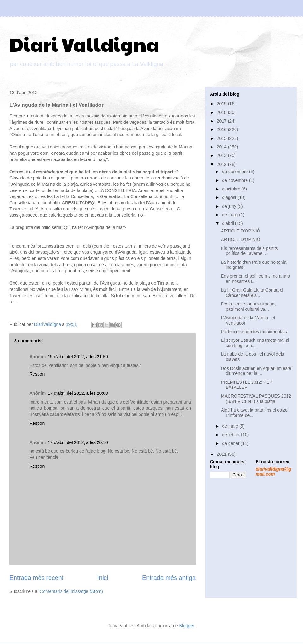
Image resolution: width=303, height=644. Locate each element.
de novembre (235, 180)
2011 (222, 454)
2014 (222, 147)
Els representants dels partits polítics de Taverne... (250, 251)
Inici (103, 578)
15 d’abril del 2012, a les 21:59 (78, 357)
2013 (222, 155)
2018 (222, 112)
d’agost (230, 197)
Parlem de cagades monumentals (254, 332)
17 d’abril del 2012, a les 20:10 (78, 442)
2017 (222, 121)
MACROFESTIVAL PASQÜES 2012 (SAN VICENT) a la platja (256, 399)
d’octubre (232, 189)
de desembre (235, 172)
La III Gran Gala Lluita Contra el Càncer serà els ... (252, 293)
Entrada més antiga (169, 578)
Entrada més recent (36, 578)
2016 (222, 129)
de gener (231, 443)
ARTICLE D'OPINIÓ (241, 231)
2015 (222, 138)
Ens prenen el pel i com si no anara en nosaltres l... (255, 279)
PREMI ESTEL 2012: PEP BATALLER (247, 385)
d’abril (228, 223)
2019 (222, 104)
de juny (230, 206)
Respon (37, 374)
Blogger (186, 626)
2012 (222, 164)
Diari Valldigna (84, 44)
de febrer (231, 435)
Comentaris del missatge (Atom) (71, 591)
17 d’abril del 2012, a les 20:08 (78, 393)
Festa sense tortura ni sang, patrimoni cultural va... (248, 307)
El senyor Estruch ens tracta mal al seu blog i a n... (255, 343)
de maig (230, 215)
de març (230, 426)
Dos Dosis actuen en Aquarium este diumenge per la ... (256, 371)
